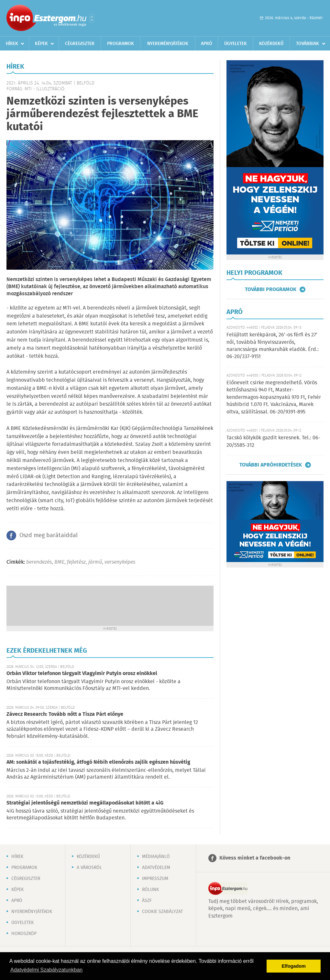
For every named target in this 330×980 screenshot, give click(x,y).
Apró (207, 44)
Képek (41, 44)
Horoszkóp (24, 934)
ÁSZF (147, 901)
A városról (89, 868)
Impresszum (155, 879)
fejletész (76, 562)
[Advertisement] (110, 605)
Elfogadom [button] (294, 966)
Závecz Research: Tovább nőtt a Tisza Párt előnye (65, 714)
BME (59, 562)
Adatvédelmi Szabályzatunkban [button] (46, 970)
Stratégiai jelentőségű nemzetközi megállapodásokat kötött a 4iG (85, 803)
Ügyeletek (236, 44)
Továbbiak (308, 44)
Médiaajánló (156, 857)
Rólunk (150, 890)
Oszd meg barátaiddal (49, 535)
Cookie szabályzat (162, 912)
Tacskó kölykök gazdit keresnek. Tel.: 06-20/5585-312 (273, 441)
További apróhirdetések (271, 465)
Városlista (92, 18)
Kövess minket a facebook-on (255, 858)
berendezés (39, 562)
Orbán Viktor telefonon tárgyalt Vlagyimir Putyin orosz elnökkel (82, 674)
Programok (121, 44)
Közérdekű (271, 44)
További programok (271, 289)
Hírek (12, 44)
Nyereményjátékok (168, 44)
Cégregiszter (80, 44)
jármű (95, 562)
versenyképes (120, 562)
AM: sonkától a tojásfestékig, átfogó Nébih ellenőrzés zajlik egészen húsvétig (98, 762)
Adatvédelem (156, 868)
